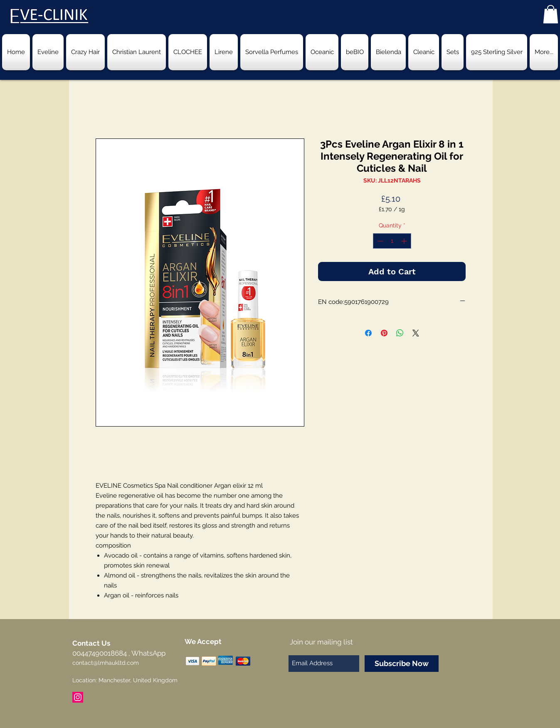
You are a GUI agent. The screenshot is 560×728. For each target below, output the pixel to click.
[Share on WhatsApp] (400, 333)
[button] (551, 14)
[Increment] (405, 241)
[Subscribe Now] (402, 664)
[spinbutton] (392, 241)
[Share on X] (416, 333)
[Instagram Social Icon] (78, 697)
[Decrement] (379, 241)
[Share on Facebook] (368, 333)
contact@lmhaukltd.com (106, 663)
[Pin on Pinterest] (384, 333)
